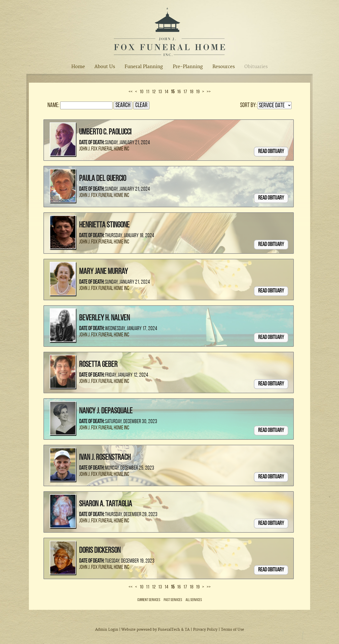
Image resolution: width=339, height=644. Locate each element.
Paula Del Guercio (103, 179)
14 (166, 92)
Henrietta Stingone (104, 225)
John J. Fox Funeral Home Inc (104, 149)
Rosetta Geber (98, 365)
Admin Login (107, 630)
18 (191, 92)
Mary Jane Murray (103, 272)
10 (142, 92)
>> (209, 92)
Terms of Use (233, 630)
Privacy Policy (205, 630)
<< (131, 92)
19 (198, 92)
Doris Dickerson (100, 551)
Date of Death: (92, 143)
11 (148, 92)
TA (187, 630)
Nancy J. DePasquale (106, 411)
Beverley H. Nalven (104, 318)
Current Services (149, 600)
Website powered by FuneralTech (151, 630)
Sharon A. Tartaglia (106, 504)
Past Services (173, 600)
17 (185, 92)
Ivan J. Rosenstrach (105, 458)
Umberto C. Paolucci (105, 132)
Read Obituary (271, 152)
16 (179, 92)
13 (160, 92)
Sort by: (248, 105)
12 (154, 92)
